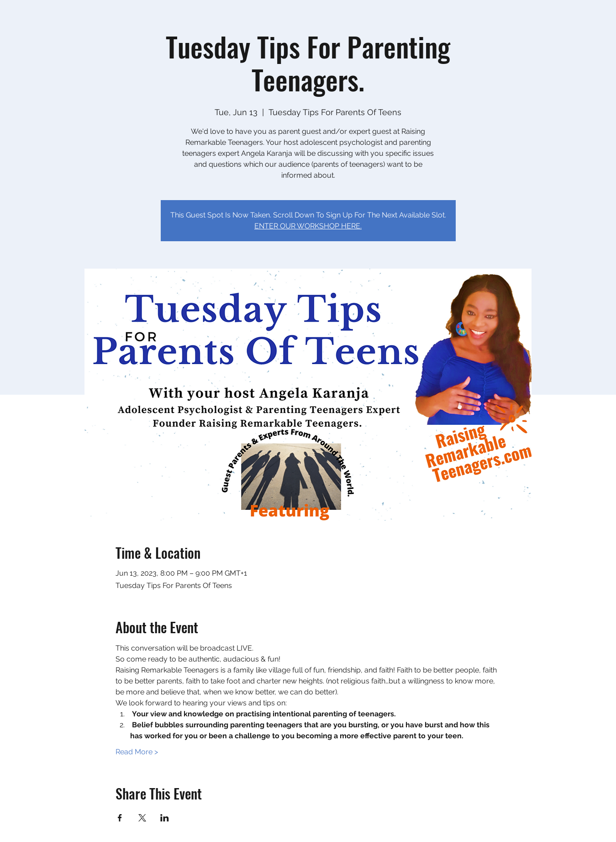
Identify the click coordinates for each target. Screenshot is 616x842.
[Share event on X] (142, 818)
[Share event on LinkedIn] (165, 818)
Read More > (137, 752)
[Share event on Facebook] (120, 818)
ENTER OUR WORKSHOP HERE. (308, 226)
